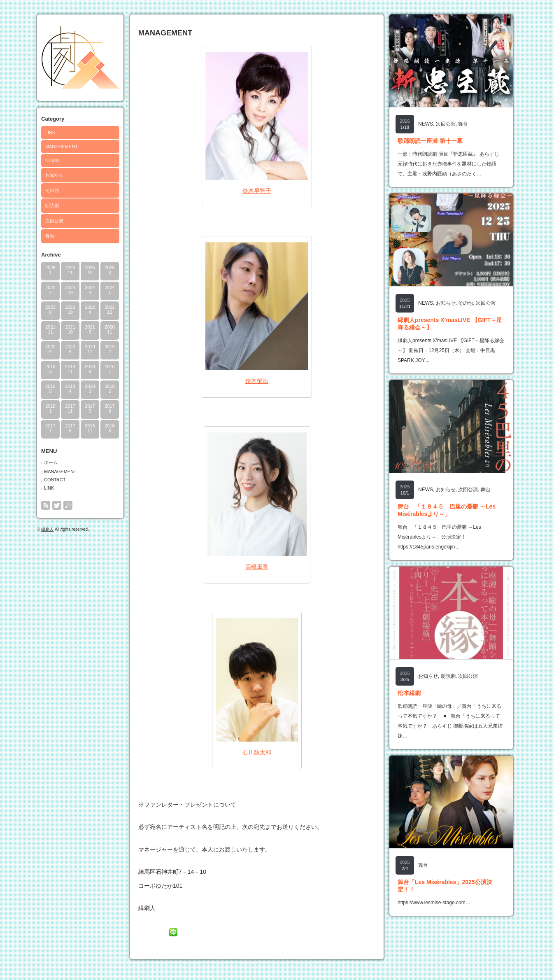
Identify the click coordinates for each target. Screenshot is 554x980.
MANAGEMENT (60, 471)
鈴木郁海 (257, 381)
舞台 (50, 236)
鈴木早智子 (257, 191)
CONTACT (55, 480)
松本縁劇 (409, 693)
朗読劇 (52, 205)
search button (68, 505)
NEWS (52, 161)
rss (46, 505)
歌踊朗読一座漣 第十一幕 (430, 141)
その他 (52, 190)
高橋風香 (257, 567)
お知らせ (54, 175)
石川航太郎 (257, 752)
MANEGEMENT (62, 147)
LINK (50, 133)
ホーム (51, 462)
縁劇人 (47, 529)
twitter (57, 505)
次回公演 (54, 221)
